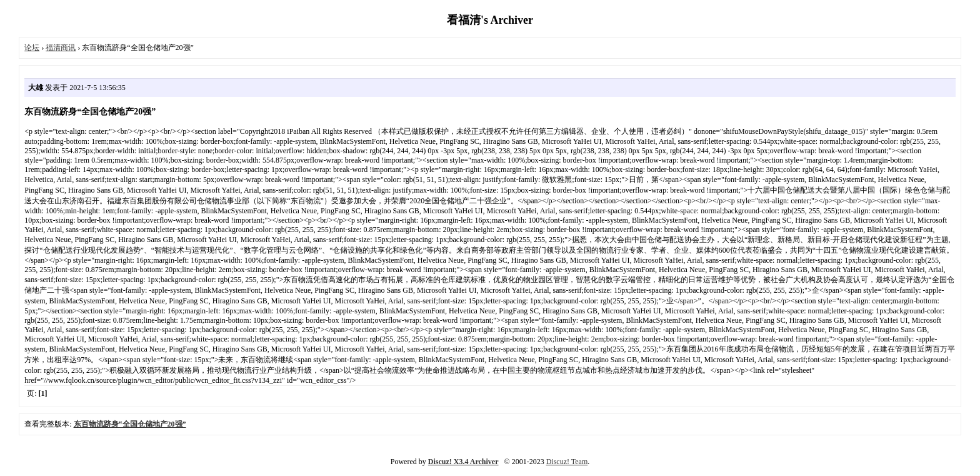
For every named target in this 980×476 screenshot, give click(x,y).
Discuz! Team (567, 462)
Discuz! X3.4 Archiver (463, 462)
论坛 (32, 48)
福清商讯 (61, 48)
